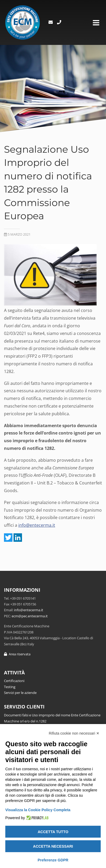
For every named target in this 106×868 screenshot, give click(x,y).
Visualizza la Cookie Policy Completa (38, 810)
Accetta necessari (53, 846)
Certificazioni (14, 681)
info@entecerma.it (37, 525)
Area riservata (17, 654)
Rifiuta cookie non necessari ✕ (74, 733)
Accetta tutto (53, 832)
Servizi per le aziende (20, 693)
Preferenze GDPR (53, 860)
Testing (10, 687)
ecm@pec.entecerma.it (30, 616)
